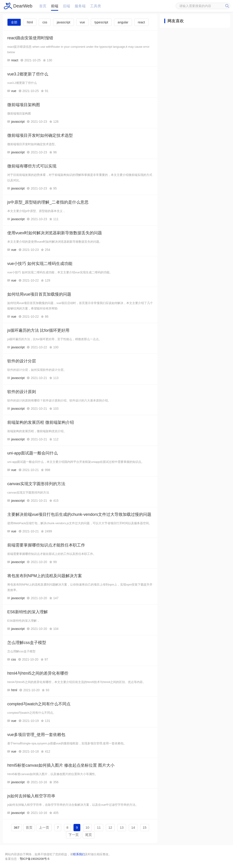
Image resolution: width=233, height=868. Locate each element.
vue (82, 22)
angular (123, 22)
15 (145, 827)
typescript (101, 22)
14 (133, 827)
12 (110, 827)
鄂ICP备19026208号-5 (35, 859)
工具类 (96, 6)
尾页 (89, 835)
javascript (63, 22)
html (30, 22)
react (141, 22)
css (45, 22)
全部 (14, 22)
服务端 (80, 6)
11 (99, 827)
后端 (66, 6)
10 (87, 827)
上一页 (44, 827)
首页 (43, 6)
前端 (55, 6)
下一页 (74, 835)
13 (122, 827)
